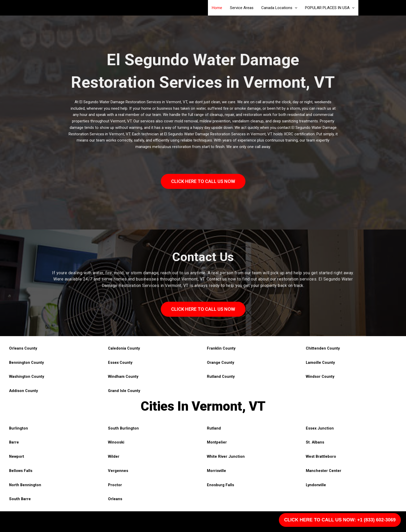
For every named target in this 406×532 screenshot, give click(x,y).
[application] (295, 8)
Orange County (221, 363)
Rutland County (221, 376)
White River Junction (226, 456)
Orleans (115, 499)
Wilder (114, 456)
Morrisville (216, 471)
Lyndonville (316, 485)
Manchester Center (324, 471)
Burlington (19, 428)
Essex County (121, 363)
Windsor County (321, 376)
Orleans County (23, 348)
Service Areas (242, 8)
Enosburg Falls (220, 485)
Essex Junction (320, 428)
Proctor (115, 485)
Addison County (24, 391)
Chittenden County (323, 348)
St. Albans (315, 442)
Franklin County (221, 348)
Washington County (27, 376)
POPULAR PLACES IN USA (330, 8)
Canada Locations (279, 8)
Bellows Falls (21, 471)
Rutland (214, 428)
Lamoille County (321, 363)
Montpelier (217, 442)
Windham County (124, 376)
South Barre (20, 499)
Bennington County (27, 363)
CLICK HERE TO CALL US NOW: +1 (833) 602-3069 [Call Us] (340, 520)
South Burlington (124, 428)
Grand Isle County (124, 391)
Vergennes (118, 471)
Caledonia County (124, 348)
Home (217, 8)
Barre (14, 442)
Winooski (116, 442)
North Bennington (25, 485)
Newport (17, 456)
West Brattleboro (321, 456)
